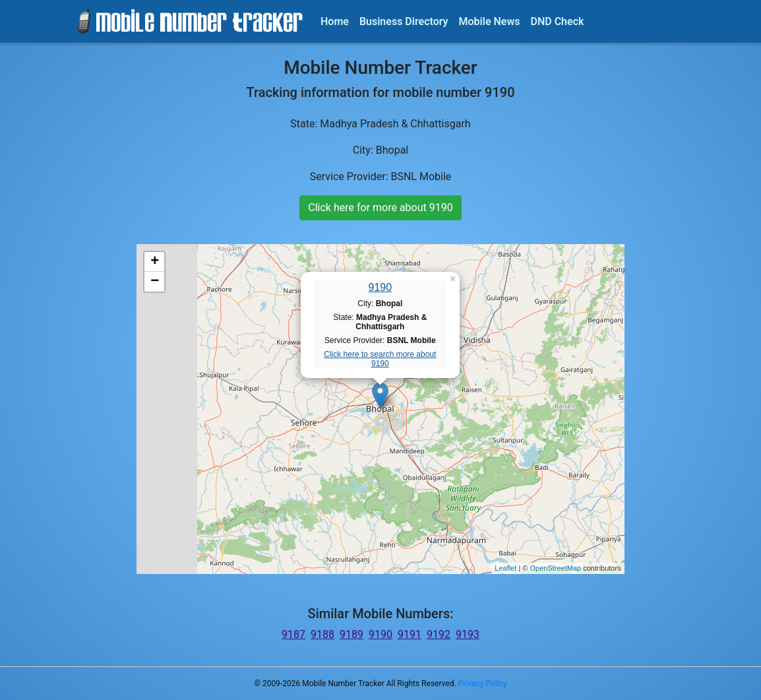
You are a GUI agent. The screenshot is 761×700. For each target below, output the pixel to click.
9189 (351, 634)
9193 (468, 634)
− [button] (155, 282)
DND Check (557, 21)
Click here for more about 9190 (380, 207)
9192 (439, 634)
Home (335, 21)
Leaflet (505, 568)
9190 (380, 287)
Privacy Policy (483, 684)
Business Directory (404, 21)
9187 (293, 634)
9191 (410, 634)
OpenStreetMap (555, 568)
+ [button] (155, 262)
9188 (322, 634)
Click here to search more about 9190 (380, 359)
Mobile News (490, 21)
